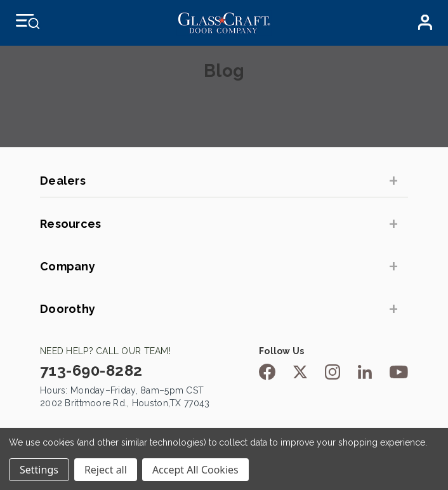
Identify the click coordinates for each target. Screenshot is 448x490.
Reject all (106, 470)
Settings (39, 470)
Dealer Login (425, 22)
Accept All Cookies (195, 470)
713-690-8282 (91, 370)
